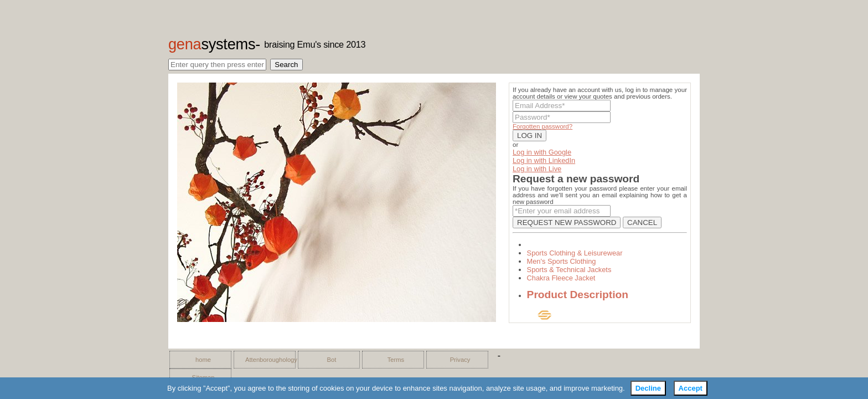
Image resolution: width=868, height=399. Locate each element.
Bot (332, 360)
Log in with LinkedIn (544, 160)
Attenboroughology (267, 360)
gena (212, 44)
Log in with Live (537, 169)
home (203, 360)
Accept (691, 388)
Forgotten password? (542, 126)
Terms (396, 360)
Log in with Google (542, 152)
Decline (648, 388)
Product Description (578, 295)
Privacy (460, 360)
